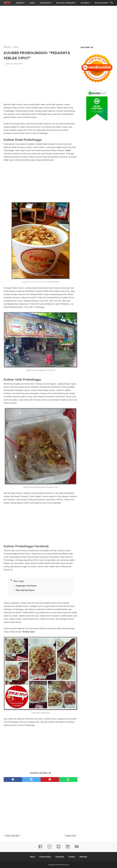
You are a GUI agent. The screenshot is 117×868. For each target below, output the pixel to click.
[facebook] (13, 780)
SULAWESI (85, 3)
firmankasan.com (64, 865)
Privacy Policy (45, 857)
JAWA (32, 3)
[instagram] (49, 848)
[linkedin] (68, 848)
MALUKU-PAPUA (101, 3)
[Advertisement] (58, 25)
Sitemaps (83, 857)
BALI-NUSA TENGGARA (66, 3)
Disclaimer (60, 857)
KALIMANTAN (45, 3)
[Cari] (112, 3)
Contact (72, 857)
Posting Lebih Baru (12, 836)
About (32, 857)
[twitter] (31, 780)
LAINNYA (9, 9)
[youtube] (77, 848)
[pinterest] (50, 780)
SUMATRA (20, 3)
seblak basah (32, 288)
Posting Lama (70, 836)
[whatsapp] (68, 780)
